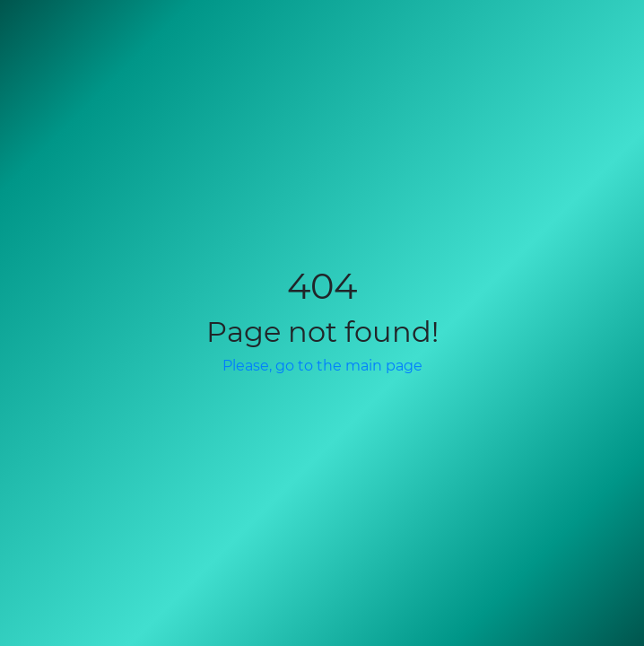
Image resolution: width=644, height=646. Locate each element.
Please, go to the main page (322, 366)
